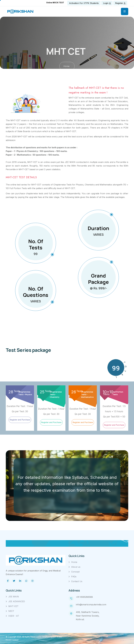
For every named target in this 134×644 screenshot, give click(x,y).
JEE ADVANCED (17, 601)
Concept (75, 572)
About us (76, 567)
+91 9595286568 (84, 597)
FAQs (74, 577)
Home (74, 562)
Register (120, 3)
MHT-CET (13, 606)
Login (107, 3)
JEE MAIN (14, 597)
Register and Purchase (20, 420)
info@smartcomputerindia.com (91, 605)
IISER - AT (14, 616)
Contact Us (77, 581)
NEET (11, 611)
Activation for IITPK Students (84, 3)
